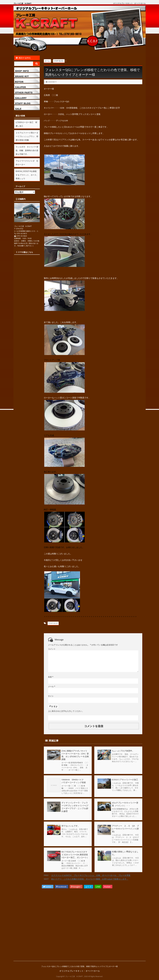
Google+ (76, 887)
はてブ (89, 887)
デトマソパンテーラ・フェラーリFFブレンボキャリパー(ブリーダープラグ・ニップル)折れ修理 (75, 807)
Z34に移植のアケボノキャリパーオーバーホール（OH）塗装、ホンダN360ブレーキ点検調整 (75, 755)
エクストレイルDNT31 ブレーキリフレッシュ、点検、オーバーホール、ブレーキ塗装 (91, 875)
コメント (52, 649)
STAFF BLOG (53, 623)
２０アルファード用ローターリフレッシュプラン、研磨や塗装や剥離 (27, 136)
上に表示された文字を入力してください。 (66, 711)
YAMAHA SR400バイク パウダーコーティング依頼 (75, 781)
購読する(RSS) (23, 58)
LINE (98, 887)
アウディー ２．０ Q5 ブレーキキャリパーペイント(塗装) (125, 829)
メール (52, 686)
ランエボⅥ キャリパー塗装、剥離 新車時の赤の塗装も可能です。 (27, 150)
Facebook (61, 887)
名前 (51, 677)
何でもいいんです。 (71, 826)
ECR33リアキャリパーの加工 (125, 780)
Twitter (48, 887)
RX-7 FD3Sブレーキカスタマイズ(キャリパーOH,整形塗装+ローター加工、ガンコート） (75, 855)
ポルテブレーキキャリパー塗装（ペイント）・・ (125, 804)
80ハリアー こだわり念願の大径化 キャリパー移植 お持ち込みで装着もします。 (90, 879)
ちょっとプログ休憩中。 (123, 751)
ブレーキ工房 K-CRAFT (22, 3)
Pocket (108, 887)
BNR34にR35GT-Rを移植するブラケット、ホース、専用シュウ (27, 175)
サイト (51, 696)
